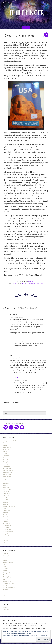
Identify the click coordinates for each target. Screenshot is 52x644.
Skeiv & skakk (7, 530)
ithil (16, 338)
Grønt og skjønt (7, 468)
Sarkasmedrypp (7, 525)
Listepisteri (6, 492)
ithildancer (32, 281)
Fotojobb (5, 568)
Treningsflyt (6, 536)
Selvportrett (6, 592)
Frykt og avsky (7, 464)
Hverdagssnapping (8, 472)
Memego (5, 502)
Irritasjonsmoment (8, 475)
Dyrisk (5, 560)
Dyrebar (5, 451)
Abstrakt (5, 554)
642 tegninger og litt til (9, 441)
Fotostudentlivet (7, 460)
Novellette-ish (7, 612)
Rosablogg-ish (7, 523)
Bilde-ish (5, 443)
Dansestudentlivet (8, 447)
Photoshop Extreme (8, 583)
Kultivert (5, 485)
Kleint (5, 481)
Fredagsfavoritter (8, 462)
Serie (4, 594)
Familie (5, 453)
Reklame (5, 590)
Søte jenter (6, 534)
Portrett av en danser (9, 587)
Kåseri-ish (6, 610)
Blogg (14, 284)
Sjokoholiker (6, 527)
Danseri (5, 445)
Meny (26, 27)
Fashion (5, 564)
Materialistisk (7, 500)
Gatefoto (5, 571)
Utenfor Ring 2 (40, 284)
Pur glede (6, 521)
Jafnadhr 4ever (7, 477)
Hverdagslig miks (8, 470)
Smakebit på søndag (9, 532)
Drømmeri (6, 449)
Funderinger (6, 466)
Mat (4, 579)
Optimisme (31, 284)
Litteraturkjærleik (8, 496)
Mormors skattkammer (10, 506)
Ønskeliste (6, 515)
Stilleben (5, 596)
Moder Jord (6, 504)
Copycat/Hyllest (7, 556)
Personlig (5, 519)
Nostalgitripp (7, 510)
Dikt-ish (5, 607)
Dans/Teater (6, 558)
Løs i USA (24, 284)
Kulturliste (6, 487)
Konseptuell (6, 573)
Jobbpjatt (5, 479)
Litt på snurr (6, 494)
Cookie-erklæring (43, 635)
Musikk (5, 508)
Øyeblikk (5, 517)
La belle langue (7, 489)
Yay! (4, 542)
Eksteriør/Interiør (8, 562)
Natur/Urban (7, 581)
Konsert (5, 575)
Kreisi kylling (7, 577)
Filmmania (6, 458)
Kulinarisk (6, 483)
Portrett (5, 585)
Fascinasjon (6, 455)
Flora (4, 566)
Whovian (5, 540)
